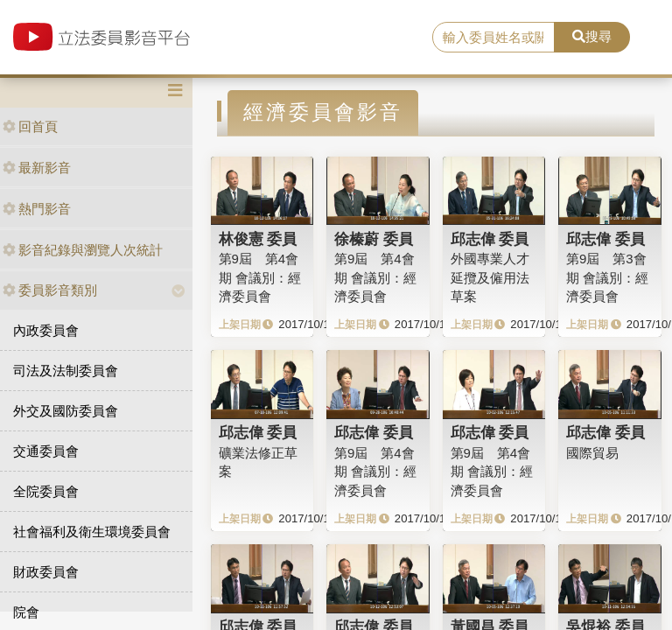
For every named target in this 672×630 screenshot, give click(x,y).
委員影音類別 (50, 290)
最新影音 (37, 168)
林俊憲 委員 (258, 239)
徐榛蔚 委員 (374, 239)
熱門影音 (37, 209)
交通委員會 (46, 451)
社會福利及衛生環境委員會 (92, 532)
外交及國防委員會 (66, 411)
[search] (493, 38)
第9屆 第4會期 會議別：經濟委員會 (260, 277)
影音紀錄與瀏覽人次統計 (83, 250)
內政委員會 (46, 330)
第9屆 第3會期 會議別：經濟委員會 (607, 277)
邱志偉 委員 (490, 239)
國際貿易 (592, 453)
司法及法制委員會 (66, 371)
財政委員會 (46, 572)
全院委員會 (46, 491)
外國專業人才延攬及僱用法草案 (490, 277)
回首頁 (30, 126)
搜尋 (592, 36)
